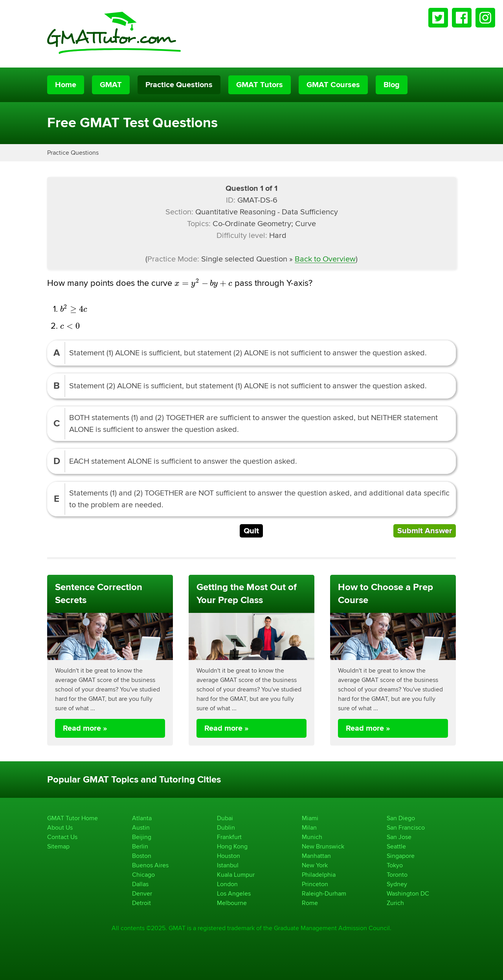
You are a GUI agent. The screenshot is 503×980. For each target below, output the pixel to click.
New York (315, 865)
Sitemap (58, 846)
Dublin (226, 827)
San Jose (399, 837)
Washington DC (408, 893)
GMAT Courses (333, 85)
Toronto (397, 875)
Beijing (142, 837)
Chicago (143, 875)
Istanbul (228, 865)
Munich (312, 837)
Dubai (225, 818)
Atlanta (142, 818)
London (227, 884)
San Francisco (406, 827)
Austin (141, 827)
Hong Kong (232, 846)
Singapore (401, 856)
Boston (142, 856)
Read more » (85, 728)
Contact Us (62, 837)
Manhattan (316, 856)
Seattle (396, 846)
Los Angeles (234, 893)
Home (66, 85)
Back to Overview (325, 259)
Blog (392, 85)
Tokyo (395, 865)
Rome (310, 903)
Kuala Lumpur (236, 875)
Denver (142, 893)
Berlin (140, 846)
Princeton (315, 884)
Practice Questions (179, 85)
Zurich (395, 903)
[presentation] (203, 283)
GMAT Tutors (260, 85)
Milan (309, 827)
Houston (229, 856)
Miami (310, 818)
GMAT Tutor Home (73, 818)
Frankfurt (229, 837)
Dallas (140, 884)
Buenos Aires (150, 865)
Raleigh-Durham (324, 893)
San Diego (401, 818)
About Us (60, 827)
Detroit (141, 903)
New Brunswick (323, 846)
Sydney (397, 884)
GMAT (111, 85)
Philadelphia (319, 875)
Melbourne (232, 903)
